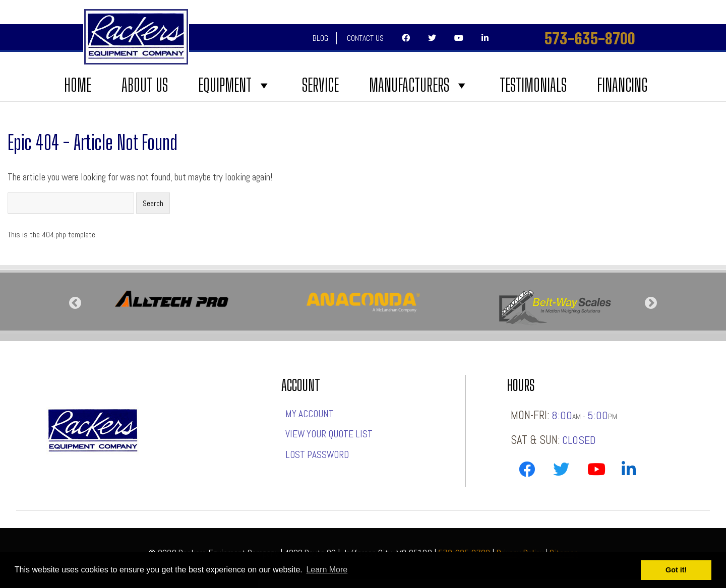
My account (310, 414)
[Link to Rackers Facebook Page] (527, 471)
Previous (75, 303)
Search (153, 203)
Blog (320, 38)
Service (320, 85)
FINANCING (622, 85)
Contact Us (365, 38)
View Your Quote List (329, 434)
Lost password (317, 455)
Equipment (235, 85)
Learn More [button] (327, 570)
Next (651, 303)
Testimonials (533, 85)
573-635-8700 (590, 38)
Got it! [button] (676, 570)
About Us (145, 85)
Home (78, 85)
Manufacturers (419, 85)
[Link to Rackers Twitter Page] (561, 471)
